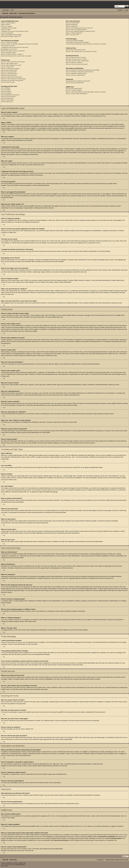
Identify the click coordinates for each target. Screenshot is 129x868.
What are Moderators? (72, 25)
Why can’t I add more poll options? (10, 69)
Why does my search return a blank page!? (77, 61)
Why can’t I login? (6, 30)
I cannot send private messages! (75, 41)
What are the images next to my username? (13, 51)
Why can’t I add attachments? (9, 74)
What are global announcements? (10, 95)
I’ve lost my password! (7, 33)
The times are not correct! (8, 46)
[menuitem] (11, 10)
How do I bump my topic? (8, 82)
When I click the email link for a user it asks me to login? (16, 56)
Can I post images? (6, 93)
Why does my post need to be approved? (12, 81)
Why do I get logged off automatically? (11, 35)
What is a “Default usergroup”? (74, 33)
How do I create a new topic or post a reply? (13, 62)
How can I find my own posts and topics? (77, 64)
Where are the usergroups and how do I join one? (79, 28)
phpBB (56, 262)
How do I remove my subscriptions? (75, 75)
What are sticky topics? (7, 98)
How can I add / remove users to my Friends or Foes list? (81, 52)
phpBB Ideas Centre (81, 826)
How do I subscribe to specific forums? (76, 73)
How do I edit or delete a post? (9, 64)
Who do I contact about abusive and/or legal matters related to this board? (86, 92)
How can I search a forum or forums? (76, 57)
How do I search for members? (74, 62)
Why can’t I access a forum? (9, 72)
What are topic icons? (7, 102)
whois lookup (123, 835)
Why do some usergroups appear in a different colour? (81, 31)
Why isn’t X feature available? (74, 90)
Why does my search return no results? (76, 59)
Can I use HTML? (6, 90)
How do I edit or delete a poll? (9, 70)
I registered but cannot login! (9, 28)
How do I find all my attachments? (75, 83)
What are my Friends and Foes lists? (76, 50)
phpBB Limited (50, 816)
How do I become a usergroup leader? (76, 30)
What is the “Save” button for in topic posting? (13, 79)
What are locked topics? (8, 100)
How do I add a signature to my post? (11, 65)
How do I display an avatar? (9, 53)
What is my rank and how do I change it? (12, 54)
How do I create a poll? (7, 67)
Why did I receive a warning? (9, 75)
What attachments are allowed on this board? (78, 81)
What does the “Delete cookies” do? (11, 36)
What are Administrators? (73, 23)
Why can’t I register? (7, 26)
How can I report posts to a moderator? (12, 77)
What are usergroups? (72, 26)
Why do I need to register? (8, 23)
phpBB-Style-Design (20, 865)
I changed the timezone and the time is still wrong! (15, 47)
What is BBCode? (6, 88)
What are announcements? (8, 97)
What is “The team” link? (72, 35)
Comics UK (64, 4)
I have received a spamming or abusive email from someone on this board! (86, 44)
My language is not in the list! (9, 49)
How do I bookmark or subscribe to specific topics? (80, 72)
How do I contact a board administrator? (77, 94)
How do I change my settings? (9, 42)
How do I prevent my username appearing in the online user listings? (20, 44)
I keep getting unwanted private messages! (77, 42)
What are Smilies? (6, 91)
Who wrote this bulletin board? (74, 89)
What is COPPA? (6, 25)
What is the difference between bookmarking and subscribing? (83, 70)
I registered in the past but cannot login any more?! (15, 31)
